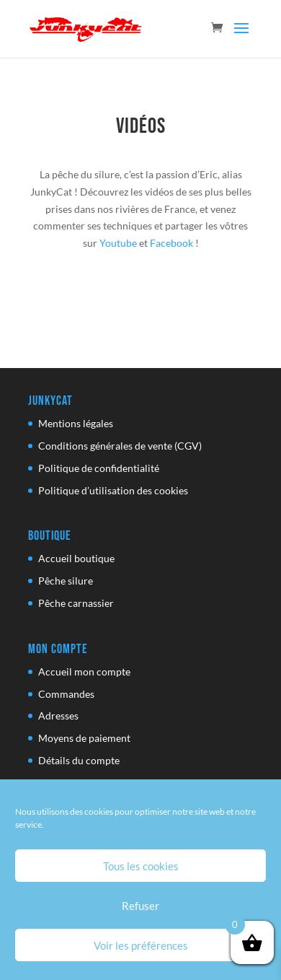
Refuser (140, 906)
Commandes (66, 694)
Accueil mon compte (84, 671)
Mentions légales (76, 423)
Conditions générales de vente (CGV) (120, 446)
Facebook (171, 243)
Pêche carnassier (76, 603)
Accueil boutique (76, 558)
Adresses (58, 716)
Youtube (118, 243)
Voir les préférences (141, 945)
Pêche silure (66, 581)
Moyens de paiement (84, 738)
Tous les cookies (141, 866)
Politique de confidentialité (99, 468)
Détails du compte (79, 760)
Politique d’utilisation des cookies (113, 490)
